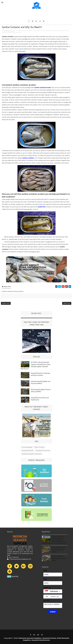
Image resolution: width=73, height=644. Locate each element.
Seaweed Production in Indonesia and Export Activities (59, 550)
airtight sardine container (25, 30)
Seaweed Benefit (27, 451)
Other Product (37, 30)
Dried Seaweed (27, 447)
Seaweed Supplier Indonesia (32, 454)
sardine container (46, 30)
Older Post (67, 303)
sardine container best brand (60, 30)
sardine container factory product (12, 32)
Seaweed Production (43, 451)
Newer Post (6, 303)
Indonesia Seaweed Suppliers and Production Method (59, 558)
